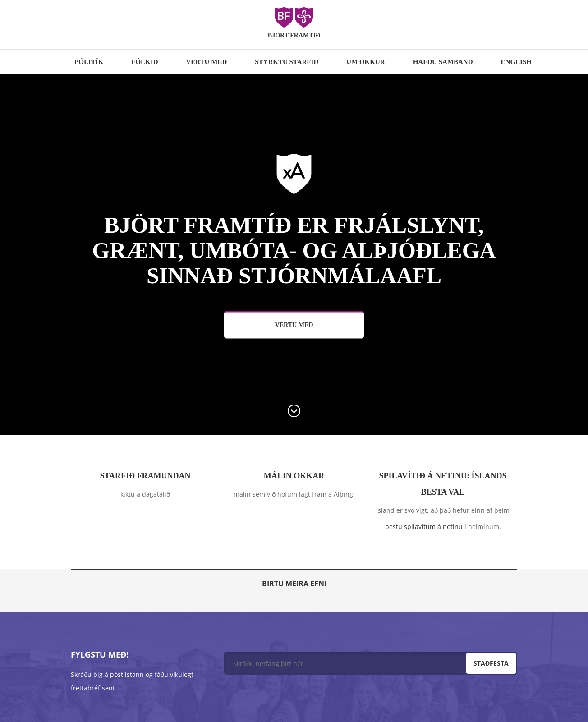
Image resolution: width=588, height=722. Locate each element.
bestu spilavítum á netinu (424, 527)
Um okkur (365, 62)
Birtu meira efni (294, 584)
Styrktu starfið (287, 62)
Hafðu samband (443, 62)
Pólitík (89, 62)
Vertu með (206, 62)
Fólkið (145, 62)
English (516, 62)
